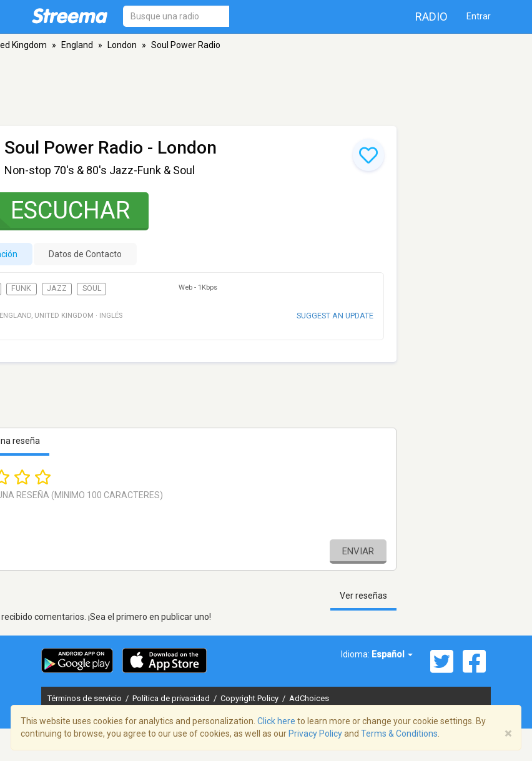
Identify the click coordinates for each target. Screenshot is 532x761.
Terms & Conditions (399, 734)
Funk (21, 288)
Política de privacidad (172, 698)
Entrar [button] (479, 16)
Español (392, 654)
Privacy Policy (315, 734)
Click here (276, 721)
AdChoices (309, 698)
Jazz (57, 288)
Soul (92, 288)
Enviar (358, 551)
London (122, 45)
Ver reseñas (363, 596)
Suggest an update (335, 316)
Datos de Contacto (85, 254)
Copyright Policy (250, 698)
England (77, 45)
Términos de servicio (86, 698)
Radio (431, 17)
